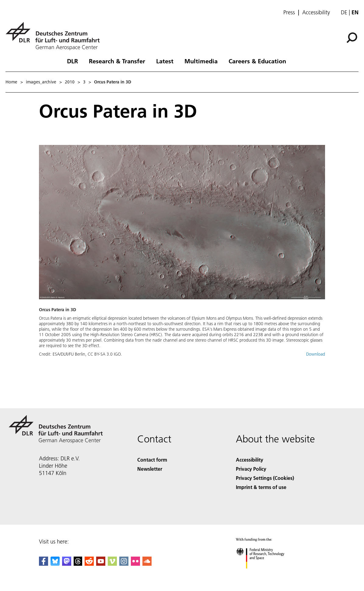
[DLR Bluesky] (55, 564)
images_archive (41, 82)
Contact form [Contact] (152, 460)
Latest (165, 61)
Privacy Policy (251, 469)
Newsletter (150, 469)
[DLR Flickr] (135, 564)
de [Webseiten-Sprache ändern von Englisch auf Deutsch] (344, 12)
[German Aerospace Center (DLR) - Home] (55, 36)
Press (289, 12)
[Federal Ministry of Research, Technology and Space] (266, 574)
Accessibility (316, 12)
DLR (72, 61)
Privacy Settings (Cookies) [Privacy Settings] (265, 478)
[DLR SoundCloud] (147, 564)
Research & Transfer (117, 61)
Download (316, 354)
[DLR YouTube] (101, 564)
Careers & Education (257, 61)
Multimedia (201, 61)
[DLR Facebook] (44, 564)
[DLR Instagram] (124, 564)
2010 (70, 82)
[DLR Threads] (78, 564)
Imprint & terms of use (261, 487)
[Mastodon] (67, 564)
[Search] (352, 38)
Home (11, 82)
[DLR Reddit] (89, 564)
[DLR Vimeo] (112, 564)
